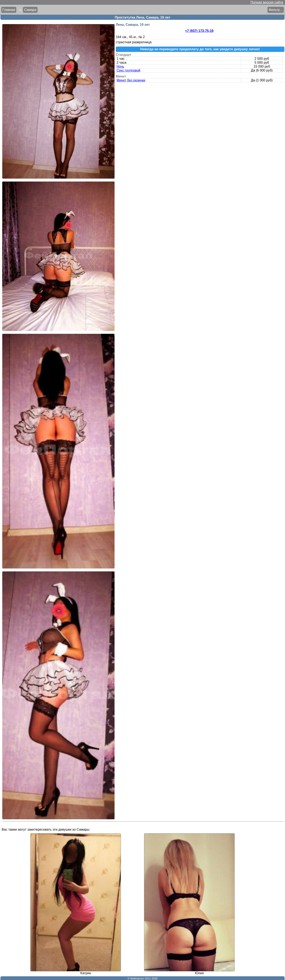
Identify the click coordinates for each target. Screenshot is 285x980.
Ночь (120, 66)
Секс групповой (128, 70)
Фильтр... (276, 10)
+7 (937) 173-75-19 (199, 31)
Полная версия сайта (267, 2)
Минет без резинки (131, 80)
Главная (9, 10)
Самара (30, 10)
